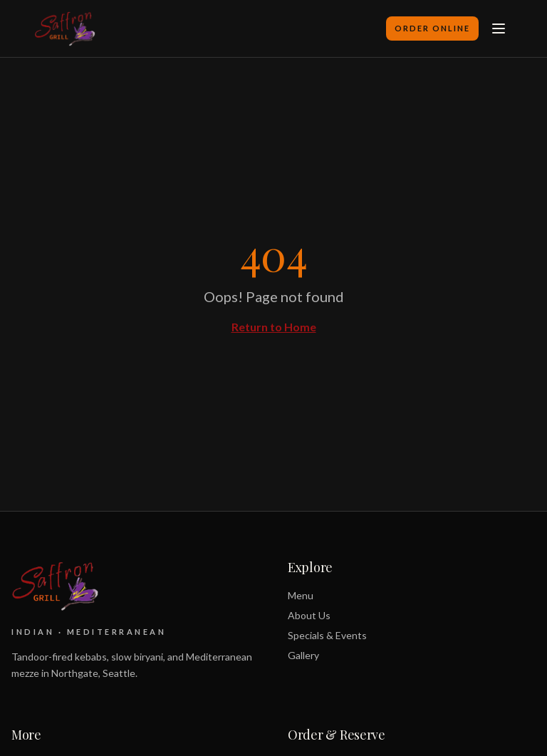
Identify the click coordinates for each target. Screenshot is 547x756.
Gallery (303, 655)
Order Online (432, 28)
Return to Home (274, 327)
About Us (309, 615)
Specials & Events (327, 635)
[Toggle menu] (499, 29)
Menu (301, 595)
